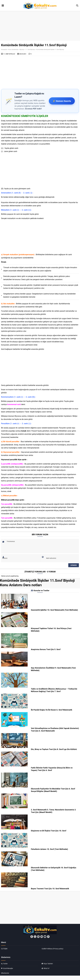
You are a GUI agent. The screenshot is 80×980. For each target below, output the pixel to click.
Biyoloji (22, 49)
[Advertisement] (40, 72)
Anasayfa (4, 49)
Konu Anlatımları (13, 49)
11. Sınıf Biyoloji (30, 49)
